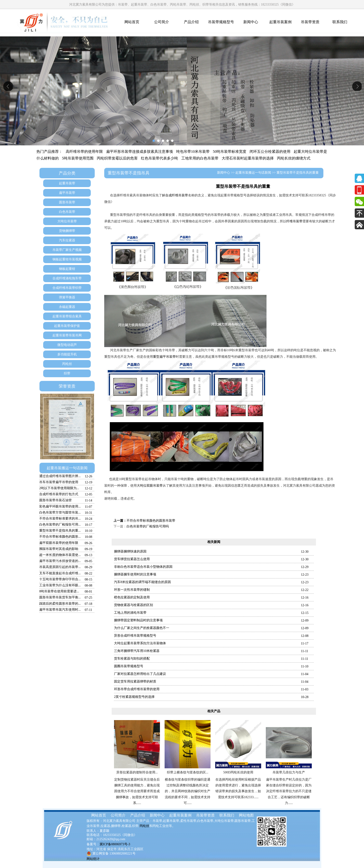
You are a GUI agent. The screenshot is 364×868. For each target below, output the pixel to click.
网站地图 (246, 815)
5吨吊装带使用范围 (78, 158)
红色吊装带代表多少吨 (159, 158)
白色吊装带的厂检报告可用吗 (148, 526)
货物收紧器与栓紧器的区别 (133, 605)
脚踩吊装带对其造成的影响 (59, 549)
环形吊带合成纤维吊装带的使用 (137, 689)
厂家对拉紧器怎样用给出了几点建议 (140, 674)
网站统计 (93, 859)
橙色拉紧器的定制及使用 (132, 597)
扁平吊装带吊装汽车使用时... (60, 610)
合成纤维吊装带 (177, 195)
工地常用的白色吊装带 (200, 158)
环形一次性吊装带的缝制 (132, 590)
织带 (67, 373)
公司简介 (162, 22)
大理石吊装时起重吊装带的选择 (248, 158)
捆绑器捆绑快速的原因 (130, 551)
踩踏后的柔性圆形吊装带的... (60, 604)
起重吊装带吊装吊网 (67, 335)
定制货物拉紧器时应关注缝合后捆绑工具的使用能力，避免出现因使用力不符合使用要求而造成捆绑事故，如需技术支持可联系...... (137, 791)
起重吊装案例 (280, 22)
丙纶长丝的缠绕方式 (294, 158)
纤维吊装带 (294, 221)
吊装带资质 (310, 22)
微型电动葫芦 (67, 345)
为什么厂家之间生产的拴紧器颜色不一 (142, 628)
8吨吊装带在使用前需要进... (59, 591)
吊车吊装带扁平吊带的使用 (59, 482)
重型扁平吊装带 (164, 357)
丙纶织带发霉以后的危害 (117, 158)
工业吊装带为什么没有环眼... (60, 585)
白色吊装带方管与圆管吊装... (60, 512)
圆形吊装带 (67, 202)
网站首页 (132, 22)
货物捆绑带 (67, 231)
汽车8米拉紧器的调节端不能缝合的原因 (142, 582)
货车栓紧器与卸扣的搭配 (132, 659)
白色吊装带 (67, 212)
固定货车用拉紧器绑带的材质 (135, 681)
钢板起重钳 (67, 269)
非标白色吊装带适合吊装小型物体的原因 (143, 567)
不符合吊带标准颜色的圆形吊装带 (151, 521)
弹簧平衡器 (67, 297)
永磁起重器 (67, 307)
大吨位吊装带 (67, 221)
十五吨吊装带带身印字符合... (60, 579)
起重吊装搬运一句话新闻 (67, 468)
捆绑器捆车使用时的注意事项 (135, 574)
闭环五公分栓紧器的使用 (270, 152)
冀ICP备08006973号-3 (115, 844)
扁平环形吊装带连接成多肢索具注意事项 (140, 152)
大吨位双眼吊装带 (150, 486)
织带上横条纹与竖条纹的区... (188, 772)
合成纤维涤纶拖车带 (67, 278)
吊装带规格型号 (221, 22)
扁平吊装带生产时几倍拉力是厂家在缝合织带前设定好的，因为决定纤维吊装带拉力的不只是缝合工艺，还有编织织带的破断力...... (289, 791)
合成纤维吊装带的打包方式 (59, 494)
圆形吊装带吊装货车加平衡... (60, 597)
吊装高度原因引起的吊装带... (60, 567)
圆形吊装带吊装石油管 (55, 500)
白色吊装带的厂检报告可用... (60, 525)
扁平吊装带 (67, 193)
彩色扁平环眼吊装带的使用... (60, 506)
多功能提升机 (67, 354)
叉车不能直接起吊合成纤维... (60, 573)
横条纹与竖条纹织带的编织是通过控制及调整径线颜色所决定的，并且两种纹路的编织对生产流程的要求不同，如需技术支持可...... (188, 791)
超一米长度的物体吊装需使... (60, 555)
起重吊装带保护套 (67, 326)
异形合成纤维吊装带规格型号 (135, 636)
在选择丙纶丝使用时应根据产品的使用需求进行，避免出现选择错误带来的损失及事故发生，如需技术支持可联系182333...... (238, 788)
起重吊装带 (67, 183)
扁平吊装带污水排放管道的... (60, 561)
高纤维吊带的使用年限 (84, 152)
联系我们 (340, 22)
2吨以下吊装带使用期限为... (59, 488)
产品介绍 (191, 22)
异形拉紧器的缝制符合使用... (137, 772)
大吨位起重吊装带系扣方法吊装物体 (140, 643)
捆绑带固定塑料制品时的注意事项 (138, 620)
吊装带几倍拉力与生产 (289, 772)
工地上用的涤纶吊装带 (130, 613)
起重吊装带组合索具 (67, 316)
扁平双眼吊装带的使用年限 (59, 543)
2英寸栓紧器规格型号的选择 (134, 697)
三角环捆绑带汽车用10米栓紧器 (137, 651)
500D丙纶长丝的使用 (238, 772)
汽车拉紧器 (67, 240)
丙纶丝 (67, 364)
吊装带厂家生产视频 (67, 250)
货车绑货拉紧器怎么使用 (132, 559)
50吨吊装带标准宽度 (230, 152)
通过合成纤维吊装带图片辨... (60, 476)
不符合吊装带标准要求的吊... (60, 519)
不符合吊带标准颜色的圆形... (60, 537)
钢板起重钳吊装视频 (67, 259)
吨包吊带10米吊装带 (193, 152)
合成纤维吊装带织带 (67, 288)
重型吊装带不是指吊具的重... (60, 531)
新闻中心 (251, 22)
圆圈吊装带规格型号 (129, 666)
